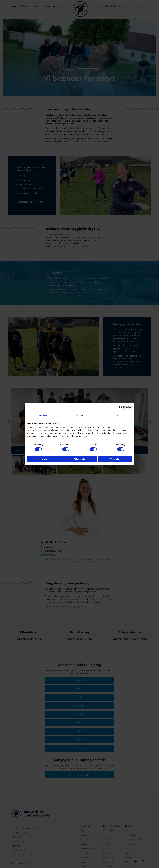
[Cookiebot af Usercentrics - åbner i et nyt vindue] (121, 408)
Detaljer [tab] (79, 415)
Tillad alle (114, 459)
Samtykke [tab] (43, 415)
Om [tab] (116, 415)
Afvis (44, 459)
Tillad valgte (79, 459)
